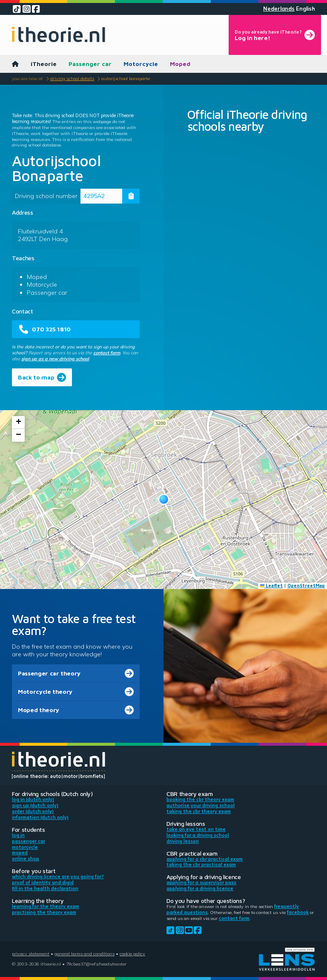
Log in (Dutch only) (33, 799)
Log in (18, 835)
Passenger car (90, 64)
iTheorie (44, 64)
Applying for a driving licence (200, 888)
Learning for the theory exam (46, 906)
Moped (180, 64)
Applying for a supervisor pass (201, 882)
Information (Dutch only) (40, 817)
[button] (164, 499)
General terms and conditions (85, 954)
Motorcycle (141, 64)
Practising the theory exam (44, 912)
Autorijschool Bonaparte (126, 78)
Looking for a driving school (198, 835)
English (305, 9)
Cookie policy (132, 954)
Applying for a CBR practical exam (205, 859)
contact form (107, 353)
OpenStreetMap (306, 586)
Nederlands (279, 9)
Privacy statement (31, 954)
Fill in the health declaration (45, 888)
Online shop (26, 859)
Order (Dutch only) (33, 811)
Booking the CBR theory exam (200, 799)
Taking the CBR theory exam (199, 811)
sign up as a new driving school (55, 359)
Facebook (298, 912)
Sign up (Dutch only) (35, 805)
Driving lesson (183, 841)
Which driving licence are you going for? (58, 877)
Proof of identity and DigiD (43, 882)
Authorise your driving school (201, 805)
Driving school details (72, 78)
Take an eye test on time (196, 829)
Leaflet (272, 586)
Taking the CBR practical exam (201, 865)
